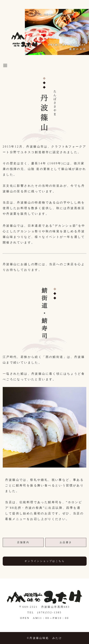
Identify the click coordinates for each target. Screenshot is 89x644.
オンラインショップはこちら (45, 561)
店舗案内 (23, 542)
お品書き (66, 542)
